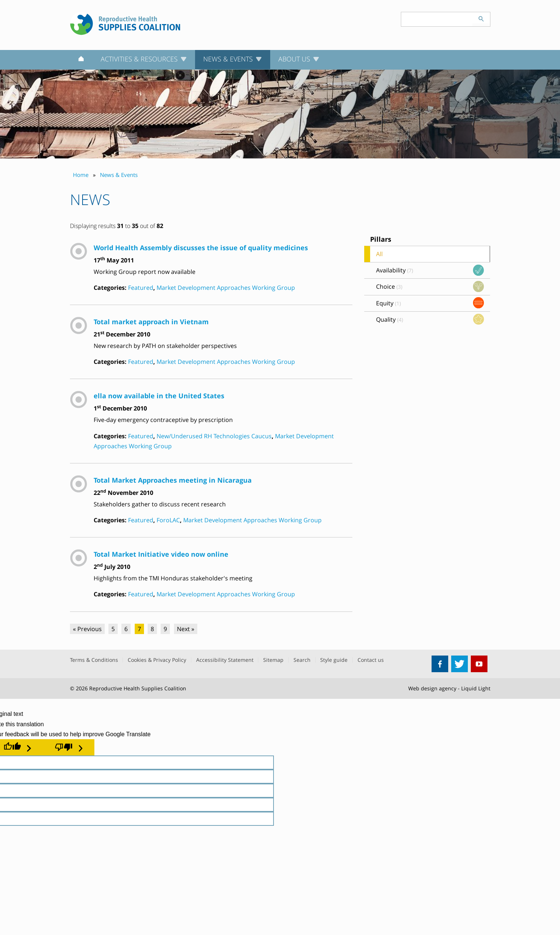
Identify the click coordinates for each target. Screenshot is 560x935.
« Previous (87, 629)
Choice (389, 286)
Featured (141, 288)
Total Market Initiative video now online (161, 554)
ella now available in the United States (159, 396)
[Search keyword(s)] (437, 19)
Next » (186, 629)
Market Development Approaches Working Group (226, 288)
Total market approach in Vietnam (151, 321)
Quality (390, 319)
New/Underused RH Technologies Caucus (214, 436)
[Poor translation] (69, 747)
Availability (395, 270)
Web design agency (432, 688)
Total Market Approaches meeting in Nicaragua (173, 480)
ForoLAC (168, 520)
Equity (388, 303)
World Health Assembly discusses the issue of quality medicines (201, 247)
